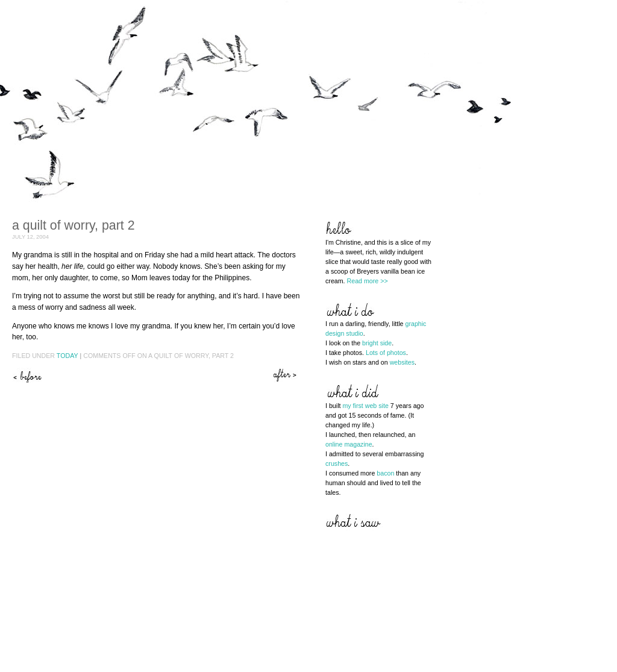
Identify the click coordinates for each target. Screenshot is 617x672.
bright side (377, 343)
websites (402, 362)
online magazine (349, 444)
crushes (337, 463)
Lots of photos (386, 353)
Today (67, 356)
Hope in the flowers (286, 375)
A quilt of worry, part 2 (74, 225)
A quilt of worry (27, 375)
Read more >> (368, 281)
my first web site (365, 406)
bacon (385, 473)
